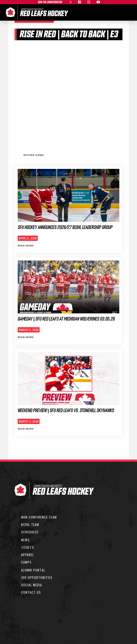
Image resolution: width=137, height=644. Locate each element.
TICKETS (28, 547)
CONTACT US (31, 592)
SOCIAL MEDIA (32, 585)
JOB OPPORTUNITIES (37, 577)
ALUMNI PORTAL (33, 570)
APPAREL (28, 555)
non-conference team (39, 517)
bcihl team (30, 524)
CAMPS (26, 562)
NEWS (25, 540)
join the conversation (50, 2)
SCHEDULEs (30, 532)
